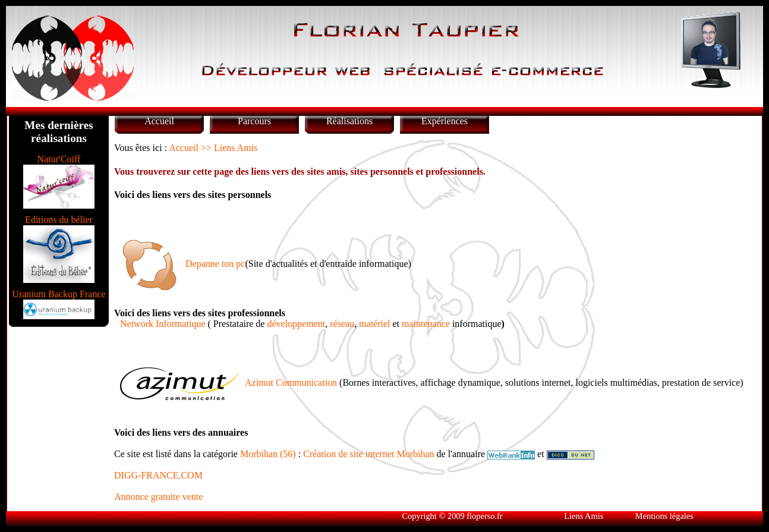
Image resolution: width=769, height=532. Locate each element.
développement (296, 324)
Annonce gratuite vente (158, 497)
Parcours (254, 121)
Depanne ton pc (215, 264)
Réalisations (349, 121)
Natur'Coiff (59, 159)
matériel (374, 324)
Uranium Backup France (59, 294)
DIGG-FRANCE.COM (158, 475)
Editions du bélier (59, 220)
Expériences (445, 121)
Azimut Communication (291, 383)
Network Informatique (163, 324)
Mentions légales (664, 516)
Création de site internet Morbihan (368, 454)
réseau (342, 324)
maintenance (426, 324)
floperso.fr (484, 516)
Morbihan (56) (268, 454)
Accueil (159, 121)
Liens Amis (584, 516)
